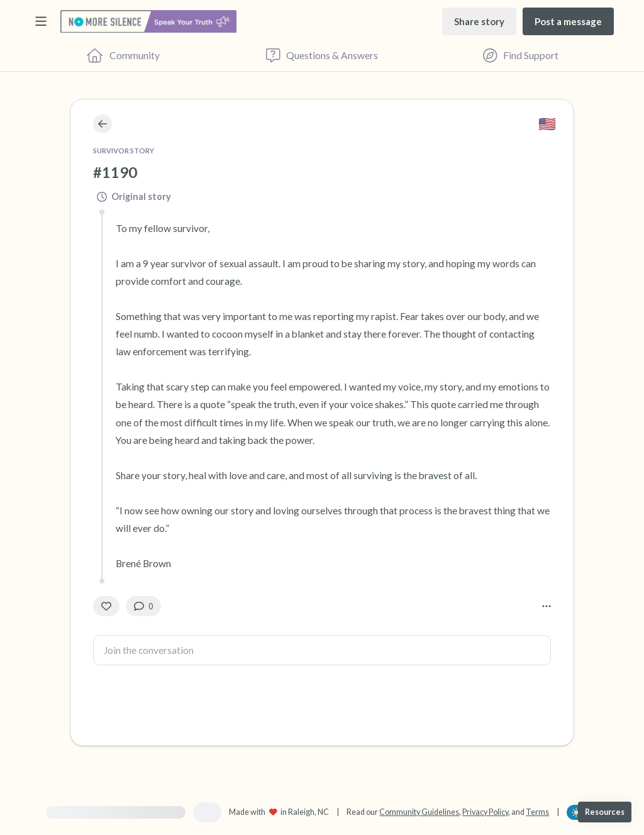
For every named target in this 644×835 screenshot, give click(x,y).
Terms (537, 812)
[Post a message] (568, 21)
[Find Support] (521, 55)
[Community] (123, 55)
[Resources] (605, 812)
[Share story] (479, 21)
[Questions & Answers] (322, 55)
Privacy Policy (485, 812)
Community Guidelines (419, 812)
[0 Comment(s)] (143, 606)
